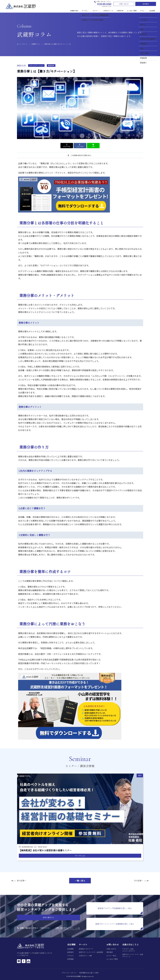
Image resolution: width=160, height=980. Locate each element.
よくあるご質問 (132, 11)
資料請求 (146, 4)
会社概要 (70, 949)
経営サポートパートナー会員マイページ (133, 955)
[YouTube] (28, 961)
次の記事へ (139, 881)
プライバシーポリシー (70, 973)
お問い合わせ (124, 4)
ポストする (67, 146)
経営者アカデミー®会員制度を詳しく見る (120, 910)
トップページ (23, 44)
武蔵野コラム (36, 44)
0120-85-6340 (104, 4)
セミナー (96, 11)
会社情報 (152, 11)
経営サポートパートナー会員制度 (91, 952)
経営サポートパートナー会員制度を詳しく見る (119, 926)
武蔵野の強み (74, 11)
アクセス (70, 956)
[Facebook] (24, 961)
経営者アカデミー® (86, 949)
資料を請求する (49, 917)
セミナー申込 (111, 956)
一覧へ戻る (80, 881)
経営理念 (70, 952)
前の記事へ (22, 881)
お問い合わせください (29, 928)
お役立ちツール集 (85, 956)
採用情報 (70, 959)
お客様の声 (120, 11)
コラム (143, 11)
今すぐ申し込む (80, 856)
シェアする (80, 146)
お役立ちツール (108, 11)
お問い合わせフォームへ (64, 928)
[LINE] (19, 961)
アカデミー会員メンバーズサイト (129, 950)
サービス (86, 11)
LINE (93, 146)
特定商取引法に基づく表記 (89, 973)
